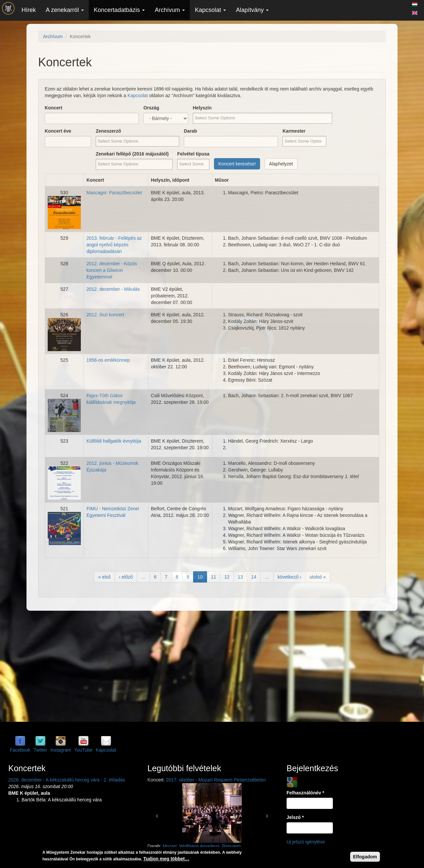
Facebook (20, 750)
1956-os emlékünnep (108, 360)
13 (240, 577)
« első (104, 577)
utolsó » (318, 577)
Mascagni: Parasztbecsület (114, 193)
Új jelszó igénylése (306, 842)
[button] (157, 813)
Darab (190, 131)
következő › (290, 577)
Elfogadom (365, 858)
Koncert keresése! (237, 164)
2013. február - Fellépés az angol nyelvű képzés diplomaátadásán (114, 245)
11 (214, 577)
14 (254, 577)
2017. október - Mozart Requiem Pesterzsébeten (216, 780)
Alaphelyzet (281, 164)
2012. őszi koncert (105, 315)
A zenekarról (65, 10)
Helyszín (202, 108)
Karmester (294, 131)
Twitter (40, 750)
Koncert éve (58, 131)
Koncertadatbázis (119, 10)
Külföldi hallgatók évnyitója (114, 441)
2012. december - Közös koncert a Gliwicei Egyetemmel (112, 270)
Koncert (53, 108)
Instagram (61, 750)
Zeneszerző (108, 131)
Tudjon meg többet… (166, 860)
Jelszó (295, 817)
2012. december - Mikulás (113, 289)
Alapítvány (252, 10)
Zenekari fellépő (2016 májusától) (132, 154)
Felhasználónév (305, 793)
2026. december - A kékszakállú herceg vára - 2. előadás (67, 780)
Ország (151, 108)
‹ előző (126, 577)
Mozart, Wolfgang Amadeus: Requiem (202, 846)
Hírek (29, 10)
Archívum (170, 10)
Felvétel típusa (193, 154)
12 (227, 577)
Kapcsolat (210, 10)
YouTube (83, 750)
